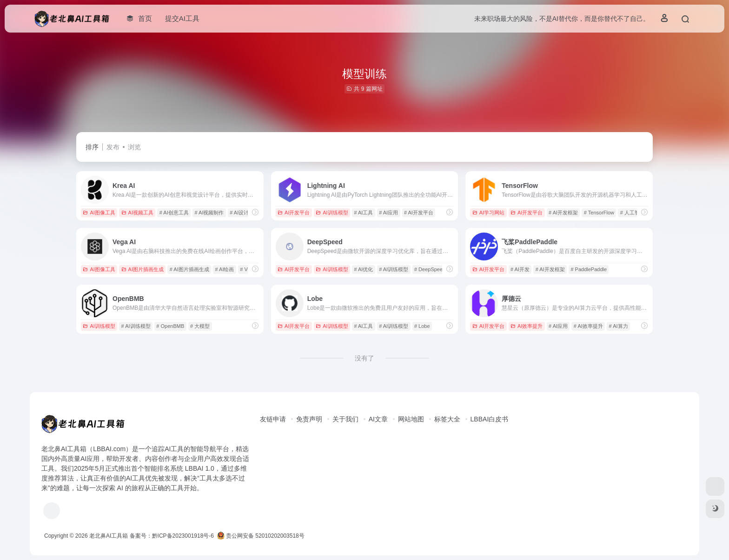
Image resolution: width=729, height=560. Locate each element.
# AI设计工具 (244, 213)
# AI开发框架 (563, 213)
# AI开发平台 (419, 213)
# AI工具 (363, 213)
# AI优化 (363, 269)
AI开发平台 (294, 213)
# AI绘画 (225, 269)
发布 (113, 147)
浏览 (134, 147)
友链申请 (273, 419)
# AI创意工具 (174, 213)
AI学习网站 (488, 213)
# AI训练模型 (394, 269)
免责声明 (309, 419)
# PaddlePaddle (589, 269)
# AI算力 (619, 326)
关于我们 (345, 419)
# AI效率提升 (588, 326)
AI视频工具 (137, 213)
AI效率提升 (527, 326)
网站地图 (411, 419)
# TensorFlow (599, 213)
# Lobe (422, 326)
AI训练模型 (332, 213)
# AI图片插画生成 (189, 269)
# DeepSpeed (430, 269)
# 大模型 (200, 326)
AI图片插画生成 (142, 269)
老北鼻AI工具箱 (109, 536)
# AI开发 (520, 269)
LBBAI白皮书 (490, 419)
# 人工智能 (633, 213)
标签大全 (447, 419)
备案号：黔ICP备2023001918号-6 (172, 536)
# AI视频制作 (209, 213)
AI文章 (378, 419)
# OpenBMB (170, 326)
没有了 (364, 358)
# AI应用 (388, 213)
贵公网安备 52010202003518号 (261, 536)
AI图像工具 (99, 213)
